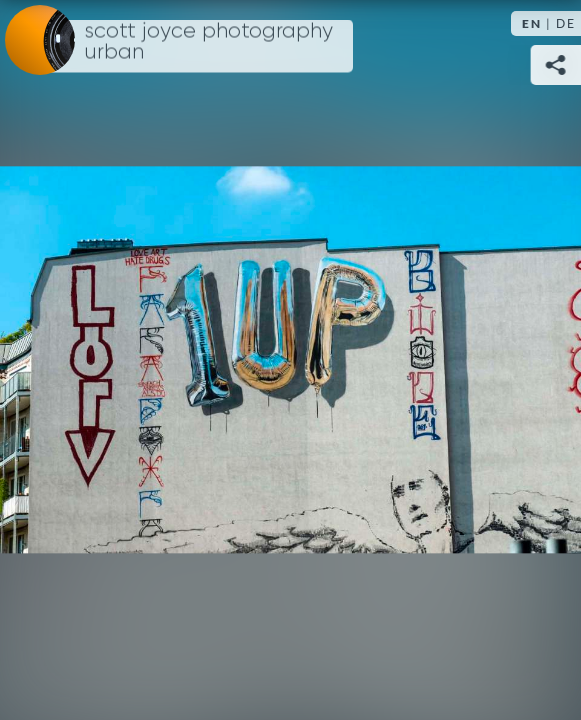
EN (532, 23)
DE (566, 23)
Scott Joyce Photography (209, 42)
